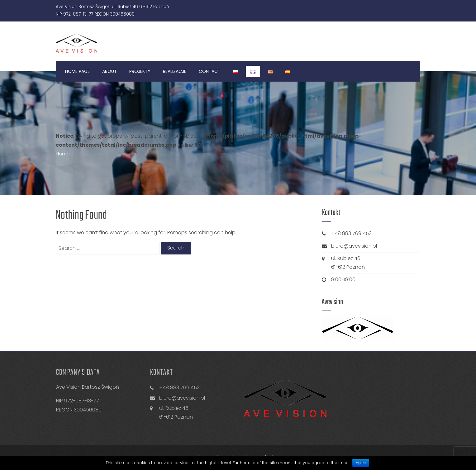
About (109, 71)
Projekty (140, 71)
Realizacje (175, 71)
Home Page (77, 71)
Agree (361, 463)
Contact (210, 71)
